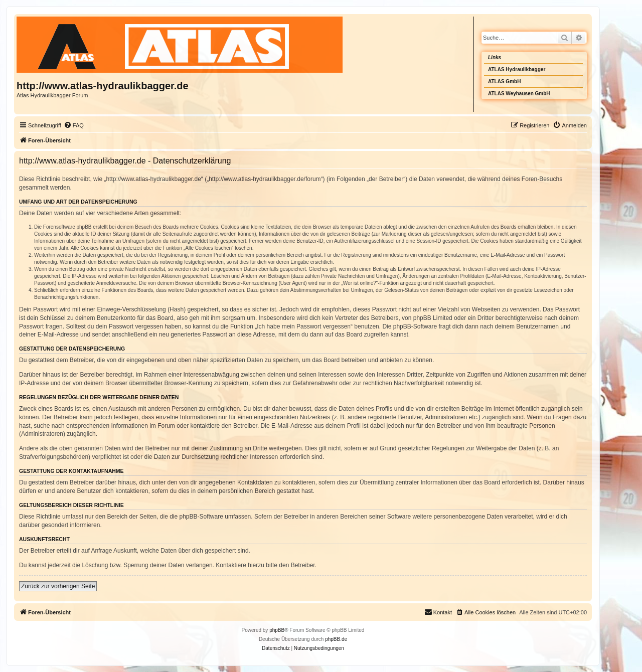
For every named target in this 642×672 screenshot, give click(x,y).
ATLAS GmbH (504, 81)
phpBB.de (336, 639)
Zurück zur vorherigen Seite (58, 586)
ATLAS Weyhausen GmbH (519, 94)
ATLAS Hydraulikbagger (517, 69)
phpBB (277, 630)
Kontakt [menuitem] (438, 612)
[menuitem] (74, 125)
